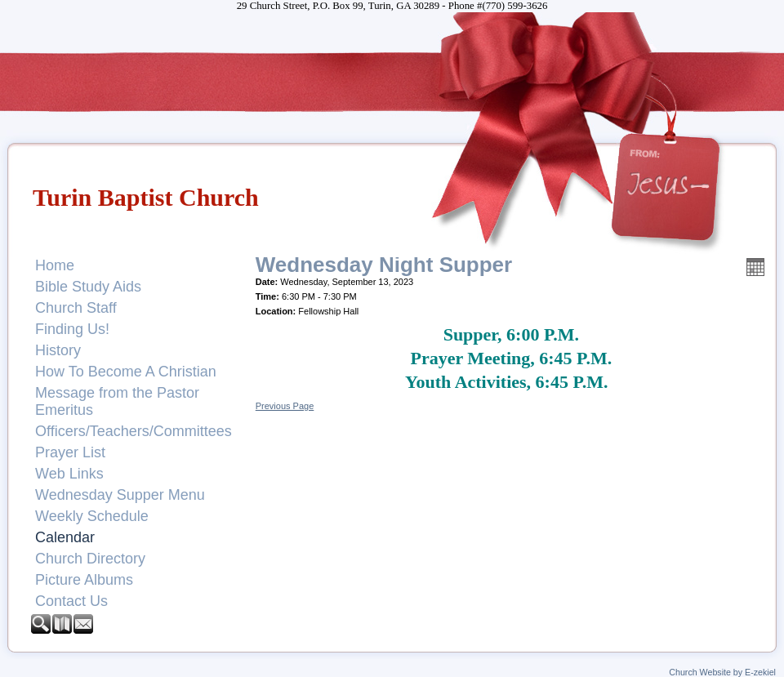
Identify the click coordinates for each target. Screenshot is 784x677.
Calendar (65, 537)
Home (55, 265)
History (58, 350)
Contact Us (71, 601)
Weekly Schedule (92, 516)
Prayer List (70, 452)
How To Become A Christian (126, 372)
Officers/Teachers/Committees (134, 431)
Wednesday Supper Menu (120, 495)
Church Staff (76, 308)
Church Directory (90, 559)
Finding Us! (72, 329)
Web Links (69, 474)
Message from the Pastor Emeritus (117, 401)
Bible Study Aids (88, 287)
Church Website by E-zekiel (722, 672)
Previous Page (285, 406)
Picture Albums (84, 580)
